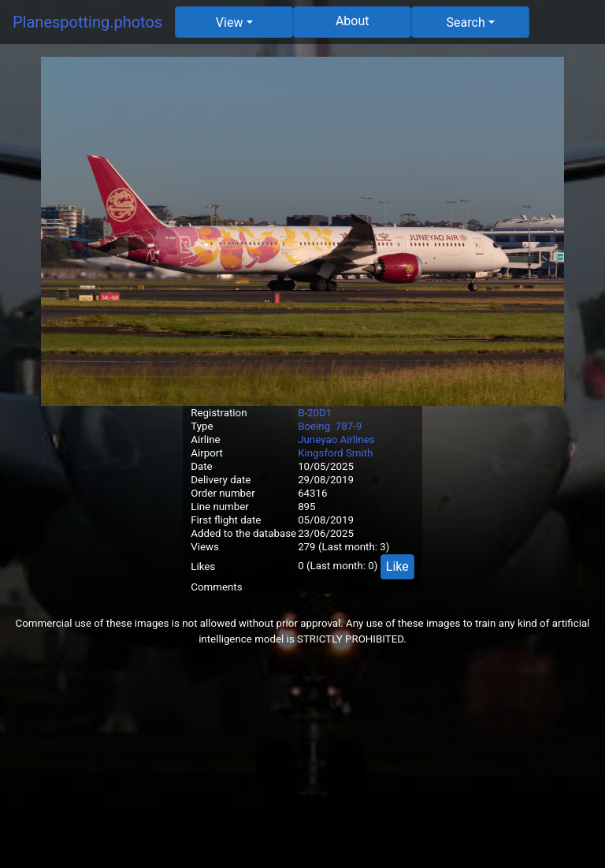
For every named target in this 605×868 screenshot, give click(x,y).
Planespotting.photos (87, 22)
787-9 (349, 426)
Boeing (314, 426)
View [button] (230, 22)
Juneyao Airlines (336, 440)
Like (397, 566)
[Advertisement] (302, 758)
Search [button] (466, 22)
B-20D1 (315, 413)
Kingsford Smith (335, 453)
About (353, 21)
